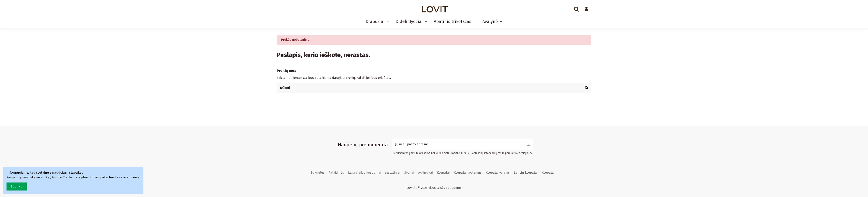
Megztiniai (393, 173)
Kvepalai (443, 173)
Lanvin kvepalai (526, 173)
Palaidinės (336, 173)
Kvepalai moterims (468, 173)
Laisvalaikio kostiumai (365, 173)
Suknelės (317, 173)
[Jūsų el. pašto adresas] (458, 144)
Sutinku (17, 186)
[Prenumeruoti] (529, 144)
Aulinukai (425, 173)
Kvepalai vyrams (498, 173)
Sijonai (409, 173)
